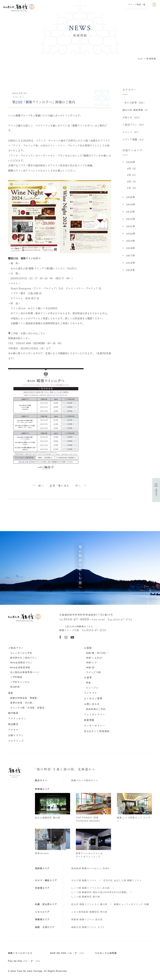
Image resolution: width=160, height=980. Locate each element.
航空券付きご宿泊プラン (24, 658)
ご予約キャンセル (20, 682)
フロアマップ (16, 741)
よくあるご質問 (93, 698)
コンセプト (91, 693)
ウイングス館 (93, 672)
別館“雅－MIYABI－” (98, 653)
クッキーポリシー (95, 726)
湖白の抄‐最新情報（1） (136, 110)
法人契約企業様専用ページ (25, 672)
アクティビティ (17, 718)
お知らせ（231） (132, 117)
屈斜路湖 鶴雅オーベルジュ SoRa (90, 868)
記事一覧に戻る (60, 485)
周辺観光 (13, 724)
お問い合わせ (92, 704)
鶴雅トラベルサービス (20, 953)
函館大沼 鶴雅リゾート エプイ (88, 927)
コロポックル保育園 (106, 953)
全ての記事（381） (135, 102)
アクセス (13, 730)
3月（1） (132, 176)
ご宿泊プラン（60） (134, 125)
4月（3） (132, 169)
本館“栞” (91, 667)
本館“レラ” (92, 663)
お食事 (88, 677)
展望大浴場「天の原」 (23, 703)
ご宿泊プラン (16, 648)
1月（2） (132, 188)
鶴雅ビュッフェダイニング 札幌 (132, 904)
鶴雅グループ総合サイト (85, 780)
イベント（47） (131, 132)
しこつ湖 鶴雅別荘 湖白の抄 (99, 892)
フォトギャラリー (95, 714)
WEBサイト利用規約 (97, 731)
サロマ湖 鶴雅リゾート (84, 880)
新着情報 (89, 720)
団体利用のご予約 (96, 709)
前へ (41, 485)
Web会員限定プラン (21, 663)
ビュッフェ (92, 688)
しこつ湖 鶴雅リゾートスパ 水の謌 (91, 888)
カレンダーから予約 (21, 653)
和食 (89, 683)
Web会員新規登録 (20, 667)
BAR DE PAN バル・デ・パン (67, 953)
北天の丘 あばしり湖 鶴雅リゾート (123, 880)
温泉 (11, 693)
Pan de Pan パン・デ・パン (24, 961)
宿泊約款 (15, 687)
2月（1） (132, 182)
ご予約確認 (16, 677)
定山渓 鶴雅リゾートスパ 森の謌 (89, 904)
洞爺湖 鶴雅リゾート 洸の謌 (87, 919)
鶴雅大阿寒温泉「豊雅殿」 (25, 698)
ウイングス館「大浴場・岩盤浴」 (29, 708)
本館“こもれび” (95, 658)
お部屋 (88, 648)
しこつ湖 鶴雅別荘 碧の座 (86, 897)
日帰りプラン (16, 735)
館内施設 (13, 713)
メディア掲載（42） (134, 140)
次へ (78, 485)
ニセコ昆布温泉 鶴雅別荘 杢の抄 (89, 912)
